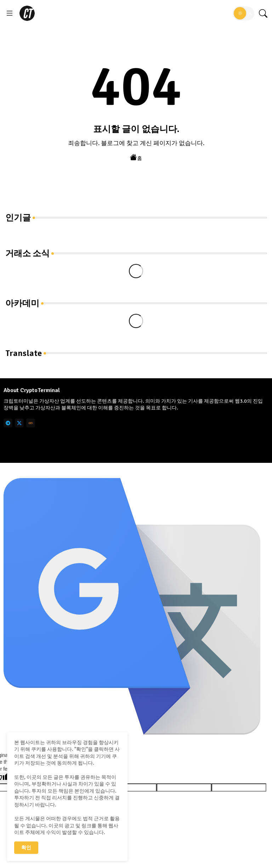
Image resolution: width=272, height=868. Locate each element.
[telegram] (8, 423)
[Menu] (10, 13)
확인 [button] (26, 848)
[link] (31, 423)
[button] (244, 13)
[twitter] (19, 423)
